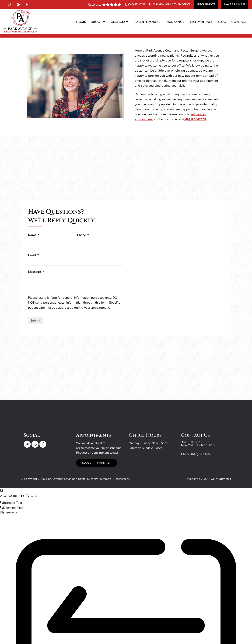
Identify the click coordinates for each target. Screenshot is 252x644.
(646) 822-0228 (137, 4)
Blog (222, 22)
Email (33, 255)
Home (81, 22)
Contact (239, 22)
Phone (83, 235)
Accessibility (122, 479)
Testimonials (201, 22)
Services (118, 22)
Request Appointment (97, 463)
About (97, 22)
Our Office (171, 4)
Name (34, 235)
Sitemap (106, 479)
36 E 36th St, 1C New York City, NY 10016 (198, 444)
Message (36, 272)
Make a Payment (234, 4)
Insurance (175, 22)
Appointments (206, 4)
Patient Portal (147, 22)
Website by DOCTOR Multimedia (209, 479)
